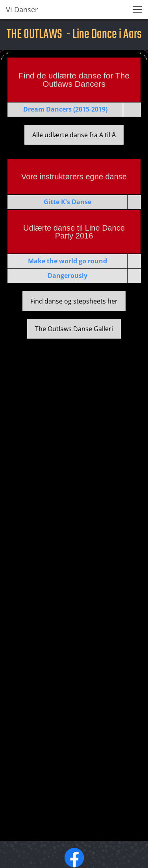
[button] (137, 9)
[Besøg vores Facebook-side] (74, 858)
